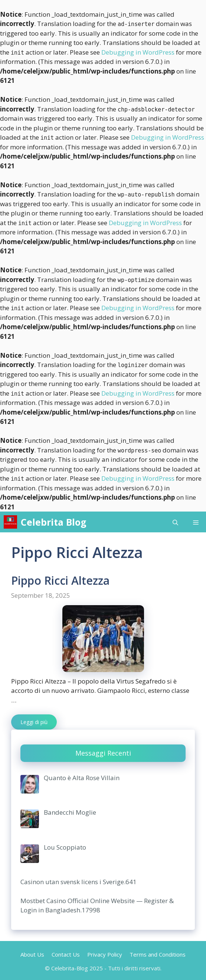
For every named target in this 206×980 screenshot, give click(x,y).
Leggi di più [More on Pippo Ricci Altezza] (34, 722)
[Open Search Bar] (175, 522)
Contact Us (66, 954)
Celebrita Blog (54, 522)
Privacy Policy (105, 954)
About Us (32, 954)
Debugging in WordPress (138, 52)
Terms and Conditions (158, 954)
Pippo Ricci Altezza (60, 580)
